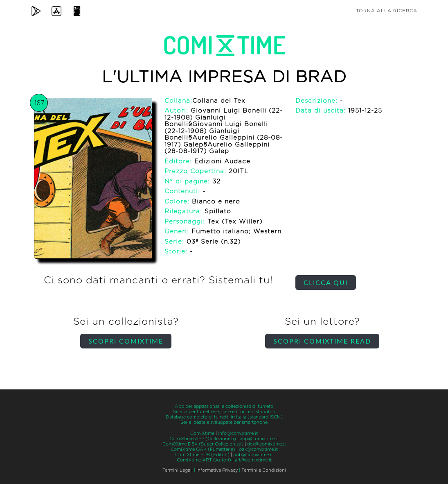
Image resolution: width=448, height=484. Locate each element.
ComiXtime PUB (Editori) (202, 455)
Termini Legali (178, 470)
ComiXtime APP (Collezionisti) (203, 439)
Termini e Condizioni (264, 470)
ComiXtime (202, 433)
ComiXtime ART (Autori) (204, 460)
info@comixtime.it (238, 433)
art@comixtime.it (253, 460)
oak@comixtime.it (258, 449)
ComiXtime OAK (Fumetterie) (203, 449)
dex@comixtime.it (267, 444)
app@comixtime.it (259, 439)
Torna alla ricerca (387, 11)
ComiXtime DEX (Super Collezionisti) (203, 444)
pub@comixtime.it (253, 455)
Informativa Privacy (217, 470)
